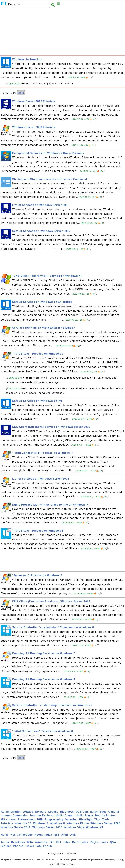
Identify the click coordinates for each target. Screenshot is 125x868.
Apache (53, 812)
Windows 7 (41, 823)
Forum (47, 846)
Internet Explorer (42, 816)
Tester (5, 842)
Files (67, 842)
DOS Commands (87, 812)
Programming (54, 819)
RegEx (94, 842)
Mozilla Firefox (105, 816)
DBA (30, 842)
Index (48, 835)
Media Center (65, 816)
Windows (41, 842)
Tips (97, 819)
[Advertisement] (62, 32)
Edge (103, 812)
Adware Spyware (35, 812)
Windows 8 (57, 823)
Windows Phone (78, 823)
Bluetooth (67, 812)
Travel (29, 846)
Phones (18, 846)
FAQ (38, 846)
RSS (57, 835)
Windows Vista (74, 827)
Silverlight (85, 819)
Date (21, 93)
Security (71, 819)
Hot (13, 835)
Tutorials (7, 823)
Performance (26, 819)
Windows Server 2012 (16, 827)
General (114, 812)
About (39, 835)
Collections (25, 835)
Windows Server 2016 (47, 827)
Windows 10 (23, 823)
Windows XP (95, 827)
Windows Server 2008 (105, 823)
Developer (18, 842)
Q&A (113, 842)
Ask (73, 835)
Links (104, 842)
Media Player (84, 816)
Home (5, 835)
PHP (40, 819)
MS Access (8, 819)
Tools (106, 819)
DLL (59, 842)
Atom (65, 835)
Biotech (6, 846)
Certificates (80, 842)
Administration (11, 812)
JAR (52, 842)
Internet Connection (15, 816)
